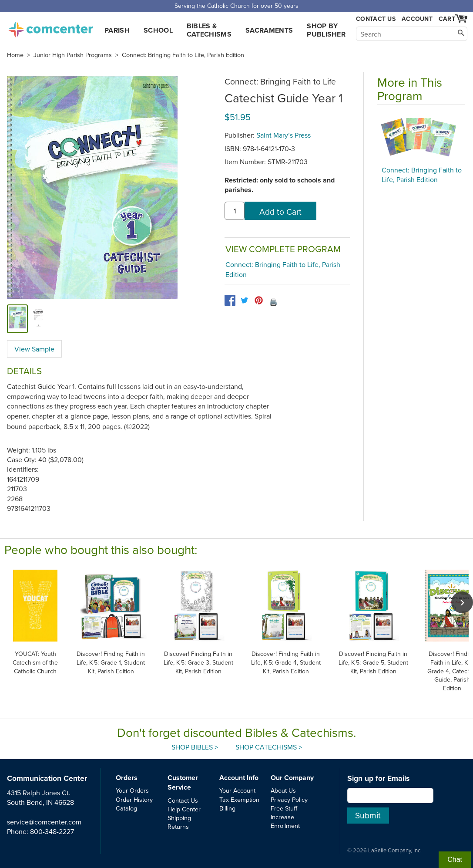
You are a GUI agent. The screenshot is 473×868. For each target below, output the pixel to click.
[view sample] (39, 319)
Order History (134, 799)
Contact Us (376, 19)
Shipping (179, 818)
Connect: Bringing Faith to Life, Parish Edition (183, 55)
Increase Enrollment (285, 821)
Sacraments (269, 30)
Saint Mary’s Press (283, 135)
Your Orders (132, 790)
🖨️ (273, 302)
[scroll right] (462, 602)
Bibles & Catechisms (209, 30)
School (158, 30)
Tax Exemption (239, 799)
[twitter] (244, 300)
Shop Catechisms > (269, 747)
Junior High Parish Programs (73, 55)
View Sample (34, 349)
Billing (227, 808)
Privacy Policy (289, 799)
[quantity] (235, 211)
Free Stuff (284, 808)
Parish (117, 30)
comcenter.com (50, 27)
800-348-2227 (52, 831)
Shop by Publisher (326, 30)
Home (15, 55)
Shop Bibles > (195, 747)
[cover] (17, 319)
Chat (455, 860)
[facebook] (230, 300)
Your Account (237, 790)
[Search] (412, 34)
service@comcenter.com (44, 822)
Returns (178, 826)
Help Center (184, 809)
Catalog (126, 808)
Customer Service (183, 782)
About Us (283, 790)
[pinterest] (259, 300)
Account (417, 19)
